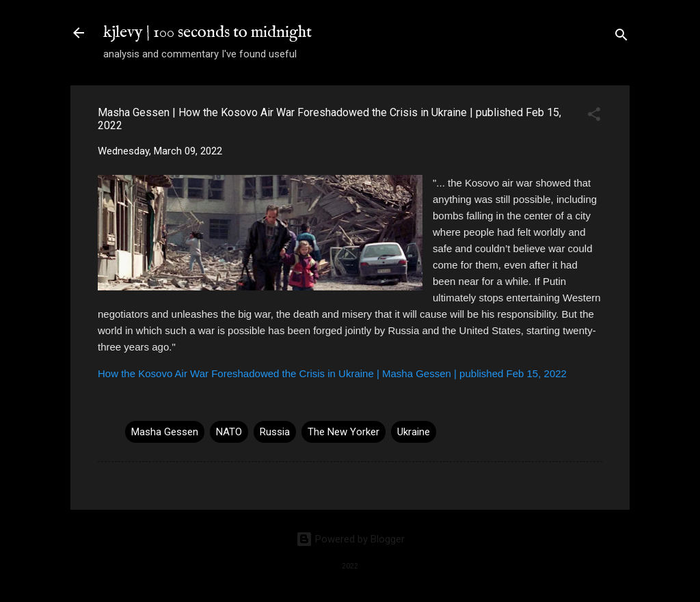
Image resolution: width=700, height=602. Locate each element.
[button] (594, 117)
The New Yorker (344, 432)
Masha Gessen (165, 432)
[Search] (621, 37)
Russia (275, 432)
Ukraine (414, 432)
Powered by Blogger (350, 539)
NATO (229, 432)
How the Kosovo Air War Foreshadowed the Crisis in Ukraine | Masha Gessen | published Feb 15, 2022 (332, 373)
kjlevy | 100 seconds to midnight (207, 32)
